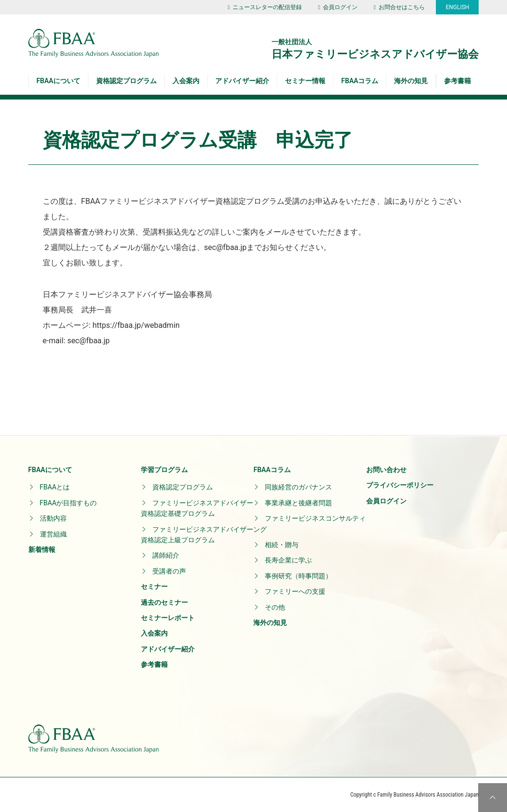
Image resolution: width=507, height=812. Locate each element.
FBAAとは (55, 487)
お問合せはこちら (399, 7)
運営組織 (53, 534)
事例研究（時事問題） (298, 576)
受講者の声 (169, 571)
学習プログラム (164, 470)
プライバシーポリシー (400, 485)
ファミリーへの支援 (295, 591)
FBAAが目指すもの (68, 503)
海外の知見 (411, 81)
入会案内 (186, 81)
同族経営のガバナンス (298, 487)
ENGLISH (457, 7)
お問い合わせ (386, 470)
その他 (275, 607)
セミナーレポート (168, 618)
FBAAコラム (360, 81)
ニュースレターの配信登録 (265, 7)
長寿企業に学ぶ (288, 560)
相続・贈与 (282, 545)
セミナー (154, 587)
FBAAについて (58, 81)
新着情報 (42, 550)
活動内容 (53, 518)
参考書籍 (458, 81)
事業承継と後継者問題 (298, 503)
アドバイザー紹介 (242, 81)
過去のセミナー (164, 602)
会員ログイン (338, 7)
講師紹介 (166, 555)
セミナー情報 (305, 81)
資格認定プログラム (126, 81)
